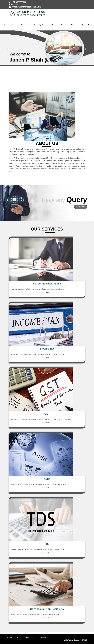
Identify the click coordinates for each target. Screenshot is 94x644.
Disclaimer (44, 637)
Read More (47, 293)
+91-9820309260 (19, 2)
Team (14, 25)
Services (25, 25)
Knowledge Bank (40, 25)
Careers (64, 25)
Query (54, 25)
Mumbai (15, 5)
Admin (74, 25)
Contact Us (86, 25)
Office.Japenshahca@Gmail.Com (26, 7)
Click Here (81, 207)
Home (6, 25)
